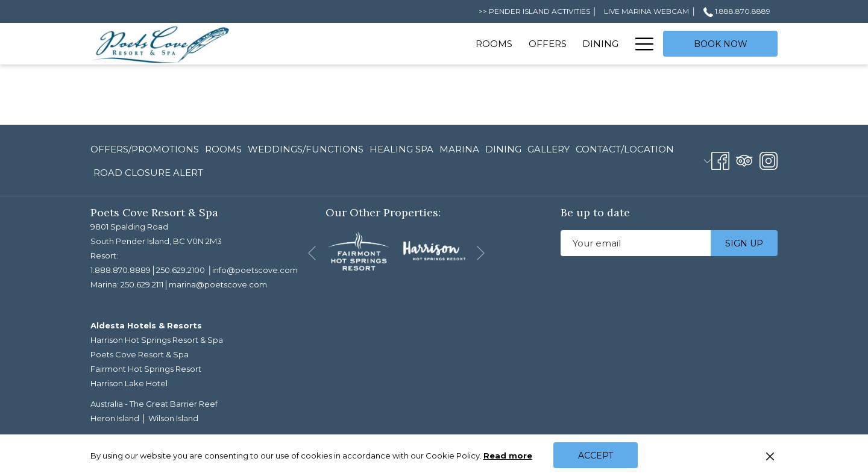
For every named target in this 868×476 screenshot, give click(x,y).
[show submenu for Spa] (621, 44)
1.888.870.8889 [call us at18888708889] (737, 11)
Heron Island (115, 418)
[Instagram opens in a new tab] (769, 159)
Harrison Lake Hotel (129, 383)
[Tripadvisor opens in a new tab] (744, 159)
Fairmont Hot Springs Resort (146, 369)
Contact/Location (625, 149)
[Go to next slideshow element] (481, 253)
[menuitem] (290, 44)
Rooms (223, 149)
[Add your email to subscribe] (636, 243)
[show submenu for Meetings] (575, 44)
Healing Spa (401, 149)
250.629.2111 (142, 284)
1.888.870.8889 (121, 270)
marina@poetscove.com (218, 284)
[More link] (640, 44)
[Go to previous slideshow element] (312, 253)
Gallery (549, 149)
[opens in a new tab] (359, 250)
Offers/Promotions (145, 149)
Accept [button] (596, 456)
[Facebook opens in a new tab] (720, 159)
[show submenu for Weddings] (499, 44)
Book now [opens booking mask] (721, 44)
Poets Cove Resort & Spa (140, 354)
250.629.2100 (181, 270)
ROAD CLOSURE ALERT (148, 173)
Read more (509, 456)
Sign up (744, 243)
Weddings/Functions (306, 149)
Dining (503, 149)
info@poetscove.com (255, 270)
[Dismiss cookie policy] (770, 456)
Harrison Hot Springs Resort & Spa (157, 340)
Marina (459, 149)
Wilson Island (173, 418)
